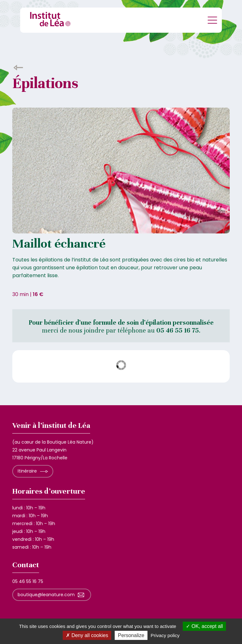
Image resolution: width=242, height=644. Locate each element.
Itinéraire (27, 471)
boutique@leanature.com (46, 595)
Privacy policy (165, 635)
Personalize (131, 635)
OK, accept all (204, 626)
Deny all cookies (87, 635)
